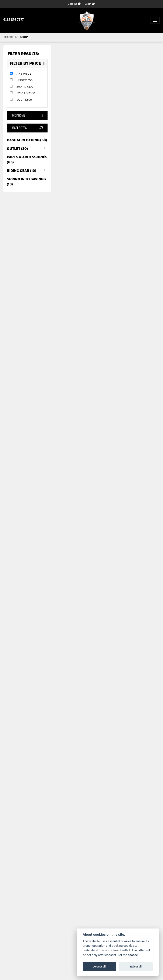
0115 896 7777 (14, 20)
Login (90, 4)
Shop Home (27, 116)
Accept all (100, 967)
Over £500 (24, 100)
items (74, 4)
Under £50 (25, 80)
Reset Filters (27, 128)
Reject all (136, 967)
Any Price (24, 74)
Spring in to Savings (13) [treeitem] (26, 182)
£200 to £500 (26, 93)
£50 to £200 (25, 86)
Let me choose (128, 955)
